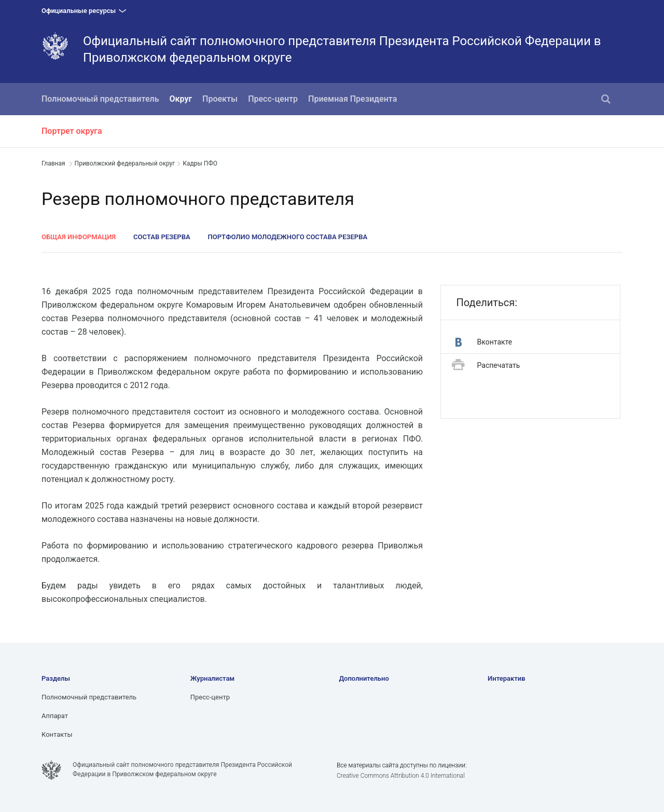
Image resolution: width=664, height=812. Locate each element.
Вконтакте (484, 342)
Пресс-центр (273, 99)
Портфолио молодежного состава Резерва (288, 237)
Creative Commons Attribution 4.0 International (401, 776)
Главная (53, 163)
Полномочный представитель (100, 99)
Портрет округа (72, 131)
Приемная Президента (352, 99)
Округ (181, 99)
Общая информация (79, 237)
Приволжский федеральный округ (125, 163)
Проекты (220, 99)
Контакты (57, 734)
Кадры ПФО (200, 163)
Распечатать (486, 366)
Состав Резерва (162, 237)
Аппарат (55, 716)
